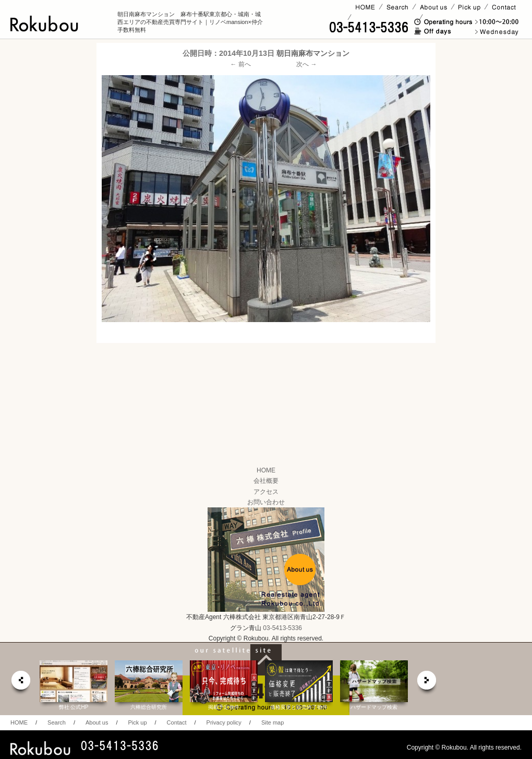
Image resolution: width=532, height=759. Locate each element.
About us (97, 722)
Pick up (137, 722)
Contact (177, 722)
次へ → (306, 64)
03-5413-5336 (282, 628)
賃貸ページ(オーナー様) (385, 17)
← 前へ (241, 64)
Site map (273, 722)
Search (57, 722)
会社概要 (266, 481)
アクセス (266, 492)
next (427, 683)
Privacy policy (224, 722)
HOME (266, 470)
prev (20, 683)
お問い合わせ (266, 502)
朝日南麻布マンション (313, 53)
